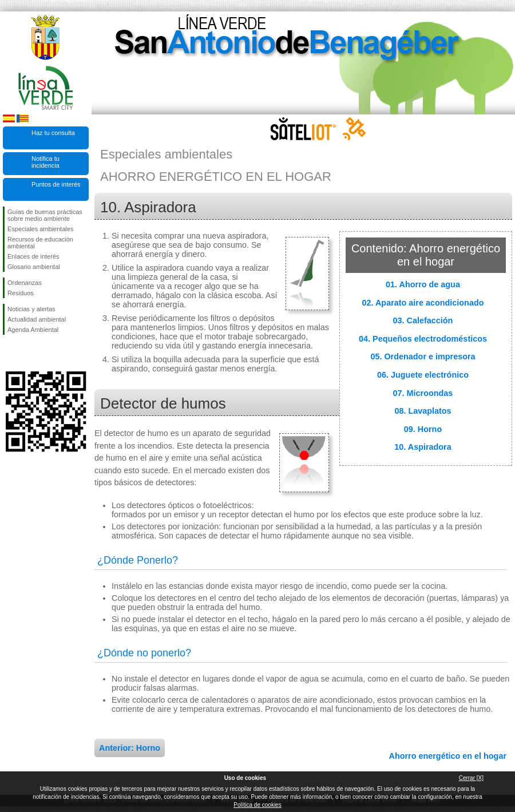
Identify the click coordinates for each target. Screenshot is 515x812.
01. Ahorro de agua (423, 284)
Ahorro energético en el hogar (447, 756)
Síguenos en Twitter (29, 353)
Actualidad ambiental (37, 319)
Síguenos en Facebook (10, 353)
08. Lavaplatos (423, 411)
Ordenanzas (25, 283)
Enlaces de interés (33, 256)
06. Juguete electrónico (423, 375)
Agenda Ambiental (33, 330)
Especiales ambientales (41, 229)
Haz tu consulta (53, 133)
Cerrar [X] (471, 778)
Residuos (21, 293)
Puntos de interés (56, 184)
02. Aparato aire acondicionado (423, 303)
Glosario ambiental (34, 267)
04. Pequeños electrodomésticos (423, 339)
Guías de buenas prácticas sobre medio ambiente (45, 215)
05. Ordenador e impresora (423, 357)
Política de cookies (257, 805)
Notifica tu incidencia (45, 162)
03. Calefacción (423, 320)
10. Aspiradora (423, 447)
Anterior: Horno (130, 748)
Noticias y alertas (31, 309)
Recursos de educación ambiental (40, 243)
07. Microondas (423, 393)
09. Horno (423, 429)
